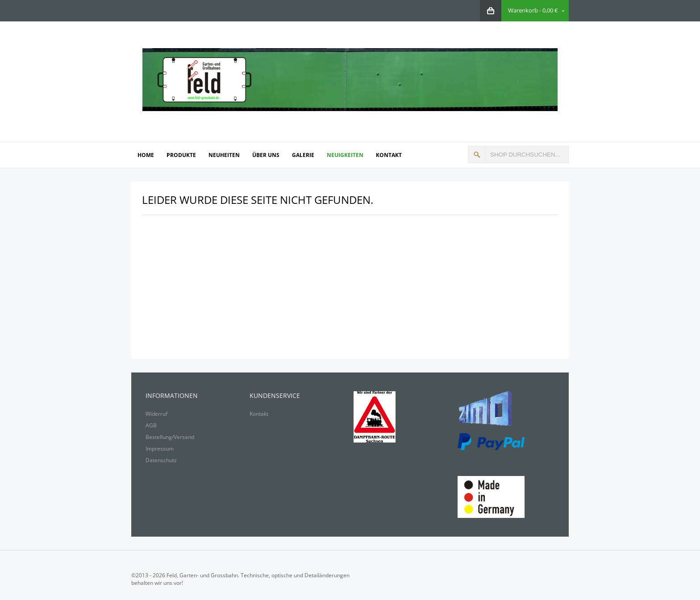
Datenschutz (161, 460)
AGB (151, 425)
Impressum (160, 449)
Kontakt (259, 414)
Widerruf (156, 414)
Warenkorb (523, 10)
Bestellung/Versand (170, 437)
